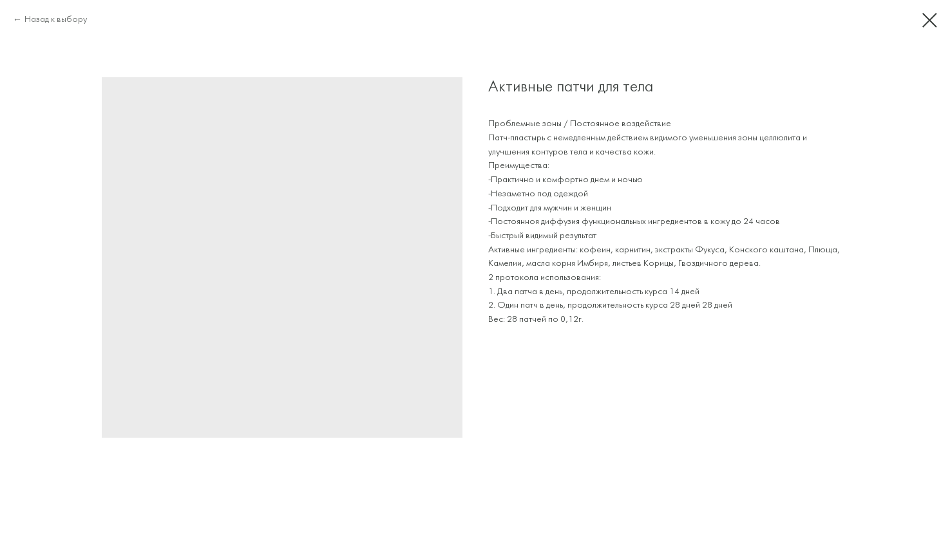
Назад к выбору (56, 20)
